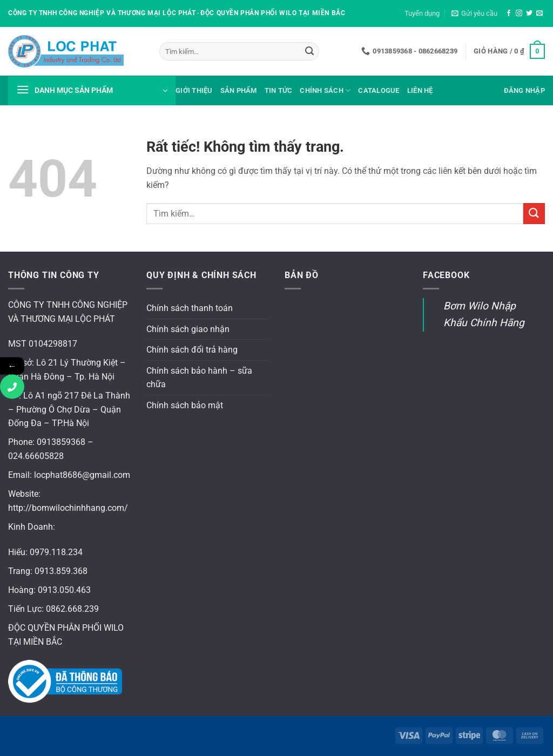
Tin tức (279, 90)
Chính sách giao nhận (188, 329)
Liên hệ (420, 90)
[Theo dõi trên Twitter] (529, 13)
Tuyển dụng (422, 13)
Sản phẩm (239, 90)
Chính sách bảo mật (185, 405)
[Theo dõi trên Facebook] (509, 13)
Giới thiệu (194, 90)
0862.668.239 (72, 609)
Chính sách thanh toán (190, 308)
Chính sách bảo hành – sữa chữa (199, 378)
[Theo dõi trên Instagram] (519, 13)
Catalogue (379, 90)
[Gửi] (309, 51)
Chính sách (325, 90)
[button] (474, 13)
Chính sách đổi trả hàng (192, 350)
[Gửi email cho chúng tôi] (539, 13)
